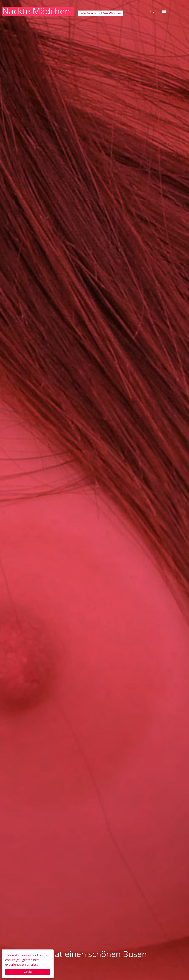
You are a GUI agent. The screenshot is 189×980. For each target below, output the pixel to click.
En (182, 6)
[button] (152, 11)
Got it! (28, 972)
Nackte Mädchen (36, 11)
